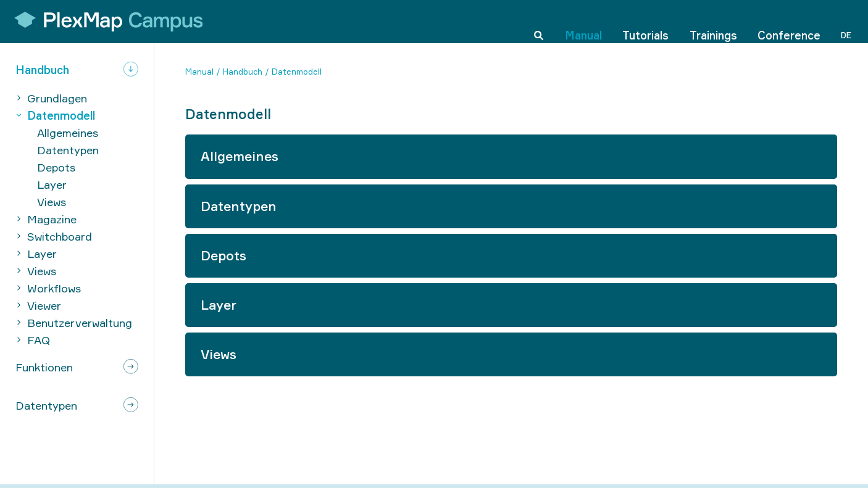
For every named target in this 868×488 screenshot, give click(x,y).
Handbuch (243, 72)
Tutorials (645, 21)
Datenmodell (297, 72)
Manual (583, 21)
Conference (789, 21)
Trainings (713, 21)
